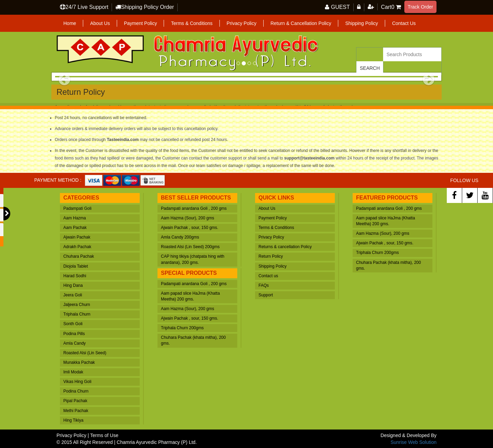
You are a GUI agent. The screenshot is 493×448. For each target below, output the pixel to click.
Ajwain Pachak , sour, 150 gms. (189, 228)
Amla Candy (74, 343)
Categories (81, 198)
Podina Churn (76, 391)
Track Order (420, 7)
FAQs (264, 285)
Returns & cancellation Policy (285, 247)
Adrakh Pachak (77, 247)
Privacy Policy (242, 23)
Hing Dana (73, 285)
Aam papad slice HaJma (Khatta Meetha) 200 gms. (190, 296)
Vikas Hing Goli (77, 382)
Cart (388, 7)
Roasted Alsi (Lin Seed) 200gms (190, 247)
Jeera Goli (73, 295)
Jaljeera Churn (77, 305)
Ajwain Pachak (77, 237)
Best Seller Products (196, 198)
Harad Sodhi (75, 276)
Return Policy (271, 256)
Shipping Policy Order (147, 7)
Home (70, 23)
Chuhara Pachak (79, 256)
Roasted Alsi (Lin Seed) (85, 353)
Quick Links (276, 198)
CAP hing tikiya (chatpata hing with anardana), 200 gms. (193, 259)
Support (266, 295)
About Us (100, 23)
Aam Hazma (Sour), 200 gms (187, 218)
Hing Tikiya (73, 420)
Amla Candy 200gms (180, 237)
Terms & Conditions (192, 23)
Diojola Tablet (76, 266)
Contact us (268, 276)
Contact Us (404, 23)
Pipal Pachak (75, 401)
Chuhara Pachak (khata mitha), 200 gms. (193, 340)
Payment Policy (140, 23)
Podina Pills (74, 334)
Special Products (189, 273)
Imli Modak (73, 372)
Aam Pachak (75, 228)
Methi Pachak (76, 411)
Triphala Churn (77, 314)
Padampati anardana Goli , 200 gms (194, 208)
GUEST (340, 7)
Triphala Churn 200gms (182, 328)
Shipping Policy (362, 23)
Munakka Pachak (79, 362)
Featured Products (387, 198)
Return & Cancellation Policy (301, 23)
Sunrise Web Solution (414, 442)
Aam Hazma (75, 218)
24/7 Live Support (87, 7)
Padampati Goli (77, 208)
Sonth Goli (73, 324)
